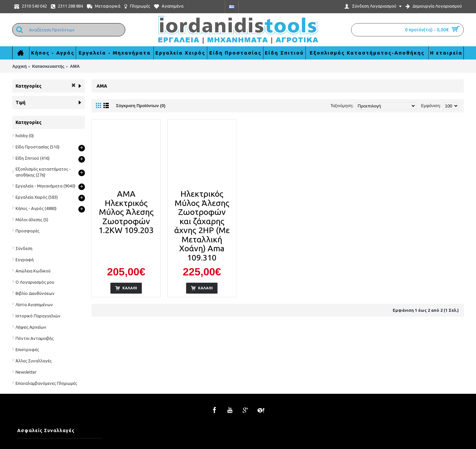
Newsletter (26, 372)
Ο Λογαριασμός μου (35, 282)
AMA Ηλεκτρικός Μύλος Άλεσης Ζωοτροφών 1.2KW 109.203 (126, 212)
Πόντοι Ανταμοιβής (35, 338)
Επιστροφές (27, 349)
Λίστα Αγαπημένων (34, 305)
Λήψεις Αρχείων (31, 327)
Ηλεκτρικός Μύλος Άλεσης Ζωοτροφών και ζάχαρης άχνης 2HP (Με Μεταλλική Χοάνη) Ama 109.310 (202, 226)
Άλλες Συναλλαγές (34, 361)
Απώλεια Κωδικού (33, 271)
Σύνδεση (24, 248)
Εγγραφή (25, 260)
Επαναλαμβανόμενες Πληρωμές (46, 383)
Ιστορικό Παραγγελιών (38, 316)
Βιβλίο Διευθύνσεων (35, 293)
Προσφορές (27, 231)
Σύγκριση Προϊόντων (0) (141, 106)
